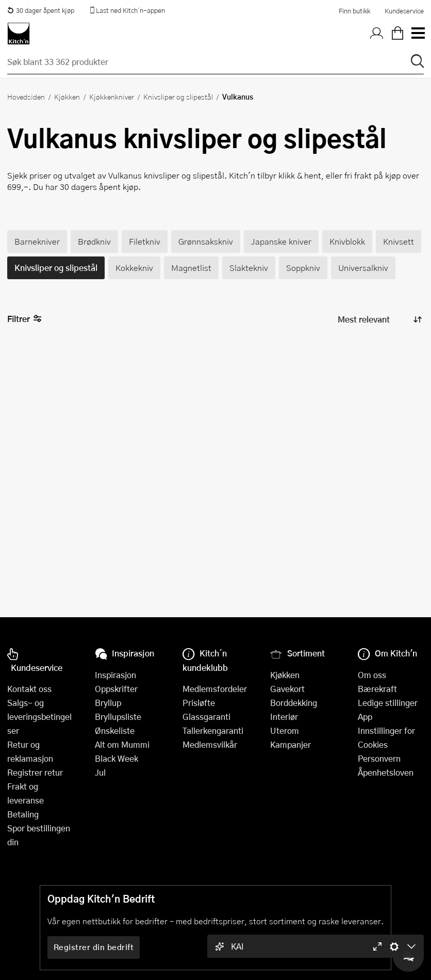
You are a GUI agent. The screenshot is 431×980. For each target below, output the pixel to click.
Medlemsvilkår (210, 744)
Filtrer (24, 319)
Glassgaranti (206, 717)
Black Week (117, 758)
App (365, 717)
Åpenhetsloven (386, 772)
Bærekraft (377, 689)
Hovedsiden (26, 97)
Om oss (372, 675)
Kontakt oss (29, 689)
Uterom (285, 730)
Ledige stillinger (388, 703)
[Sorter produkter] (379, 320)
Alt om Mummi (122, 744)
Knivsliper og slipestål (178, 97)
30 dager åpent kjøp (41, 10)
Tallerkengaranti (213, 730)
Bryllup (108, 703)
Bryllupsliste (118, 717)
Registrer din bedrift (94, 947)
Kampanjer (291, 744)
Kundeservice (404, 11)
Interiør (284, 717)
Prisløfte (199, 703)
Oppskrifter (116, 689)
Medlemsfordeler (215, 689)
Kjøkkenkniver (112, 97)
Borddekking (294, 703)
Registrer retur (35, 772)
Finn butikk (354, 11)
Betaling (23, 814)
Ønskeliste (115, 730)
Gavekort (287, 689)
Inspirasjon (115, 675)
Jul (100, 772)
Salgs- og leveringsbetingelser (39, 717)
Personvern (379, 758)
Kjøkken (67, 97)
